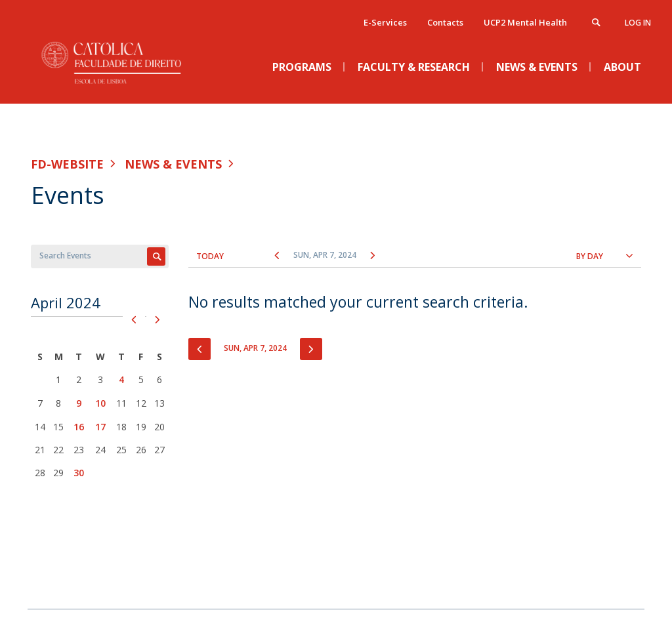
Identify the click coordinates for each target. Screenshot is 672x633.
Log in (638, 23)
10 (100, 403)
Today (210, 256)
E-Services (385, 22)
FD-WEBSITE (67, 164)
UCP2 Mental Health (525, 22)
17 (100, 427)
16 (79, 427)
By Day (590, 256)
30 (79, 473)
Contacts (445, 22)
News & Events (173, 164)
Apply (156, 256)
